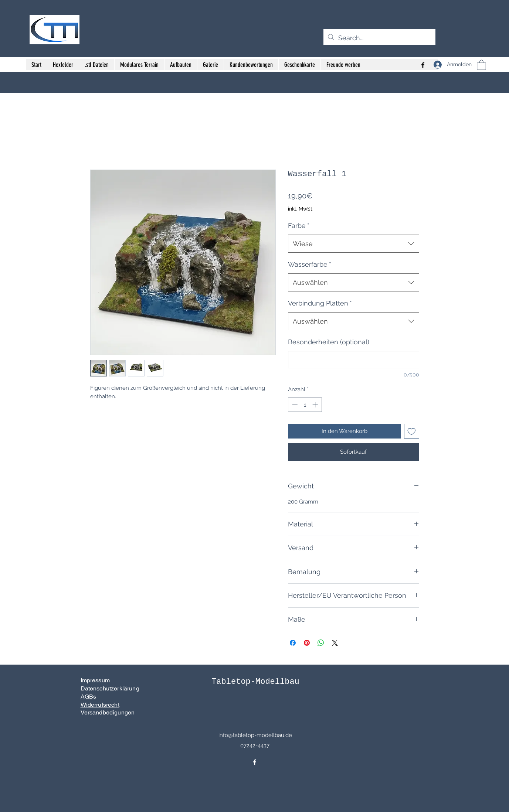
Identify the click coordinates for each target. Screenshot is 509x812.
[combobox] (354, 244)
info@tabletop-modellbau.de (255, 735)
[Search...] (379, 38)
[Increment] (316, 405)
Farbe (299, 226)
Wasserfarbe (310, 264)
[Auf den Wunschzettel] (412, 431)
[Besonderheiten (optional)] (354, 360)
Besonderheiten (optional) (329, 342)
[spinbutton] (305, 405)
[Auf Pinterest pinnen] (307, 643)
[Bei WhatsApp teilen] (321, 643)
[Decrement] (294, 405)
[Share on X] (335, 643)
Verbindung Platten (320, 303)
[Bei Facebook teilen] (293, 643)
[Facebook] (255, 762)
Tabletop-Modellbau (255, 682)
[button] (481, 65)
